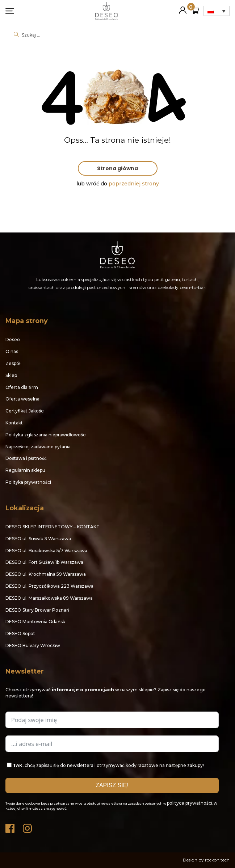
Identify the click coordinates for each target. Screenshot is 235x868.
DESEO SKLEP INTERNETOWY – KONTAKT (53, 527)
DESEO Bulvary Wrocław (33, 645)
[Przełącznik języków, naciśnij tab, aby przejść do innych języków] (217, 11)
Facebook (11, 827)
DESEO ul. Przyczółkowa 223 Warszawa (49, 586)
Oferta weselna (22, 399)
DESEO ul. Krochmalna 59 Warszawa (46, 574)
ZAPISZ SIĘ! (112, 785)
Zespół (13, 363)
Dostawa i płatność (26, 458)
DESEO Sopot (20, 634)
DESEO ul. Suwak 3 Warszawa (38, 539)
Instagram (28, 827)
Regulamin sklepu (25, 470)
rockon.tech (217, 860)
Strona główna (117, 168)
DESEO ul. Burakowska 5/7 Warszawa (46, 551)
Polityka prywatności (28, 482)
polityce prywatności (190, 803)
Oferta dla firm (22, 387)
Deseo (13, 339)
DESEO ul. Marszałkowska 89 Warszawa (49, 598)
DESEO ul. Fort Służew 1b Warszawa (44, 562)
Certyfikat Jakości (25, 411)
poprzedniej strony (134, 184)
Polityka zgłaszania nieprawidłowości (46, 435)
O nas (12, 351)
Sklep (11, 375)
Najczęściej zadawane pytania (38, 447)
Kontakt (14, 423)
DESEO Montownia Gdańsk (35, 622)
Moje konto (183, 7)
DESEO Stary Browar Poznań (37, 610)
